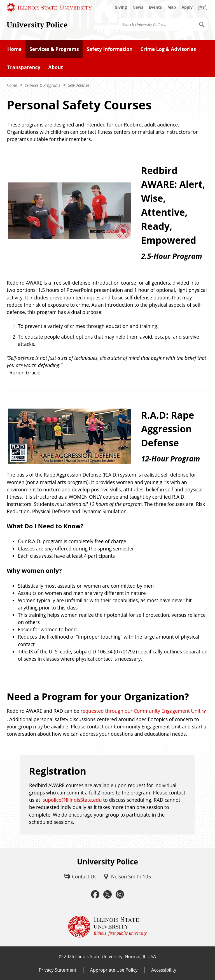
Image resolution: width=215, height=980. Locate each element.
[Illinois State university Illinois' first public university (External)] (107, 927)
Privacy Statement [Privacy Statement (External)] (57, 970)
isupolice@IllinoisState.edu (72, 800)
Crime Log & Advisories (168, 49)
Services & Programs (54, 49)
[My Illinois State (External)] (203, 7)
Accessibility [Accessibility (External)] (164, 970)
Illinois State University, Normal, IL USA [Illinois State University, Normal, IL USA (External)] (116, 956)
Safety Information (109, 49)
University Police (37, 25)
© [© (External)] (61, 956)
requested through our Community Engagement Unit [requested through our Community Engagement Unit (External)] (141, 711)
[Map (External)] (172, 7)
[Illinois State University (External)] (49, 7)
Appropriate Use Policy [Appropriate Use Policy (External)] (114, 970)
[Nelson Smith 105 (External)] (127, 876)
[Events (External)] (155, 7)
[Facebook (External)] (95, 895)
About (56, 67)
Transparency (24, 67)
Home (14, 49)
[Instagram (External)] (120, 895)
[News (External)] (138, 7)
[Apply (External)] (187, 7)
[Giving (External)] (121, 7)
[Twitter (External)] (107, 895)
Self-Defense (79, 85)
